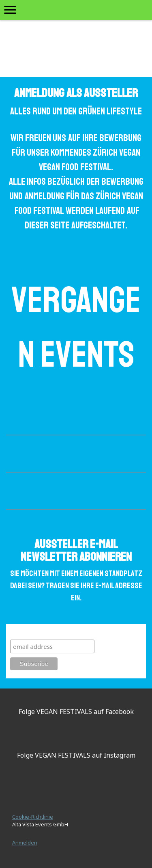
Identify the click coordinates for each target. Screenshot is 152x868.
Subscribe (26, 632)
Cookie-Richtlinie (33, 817)
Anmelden (25, 843)
